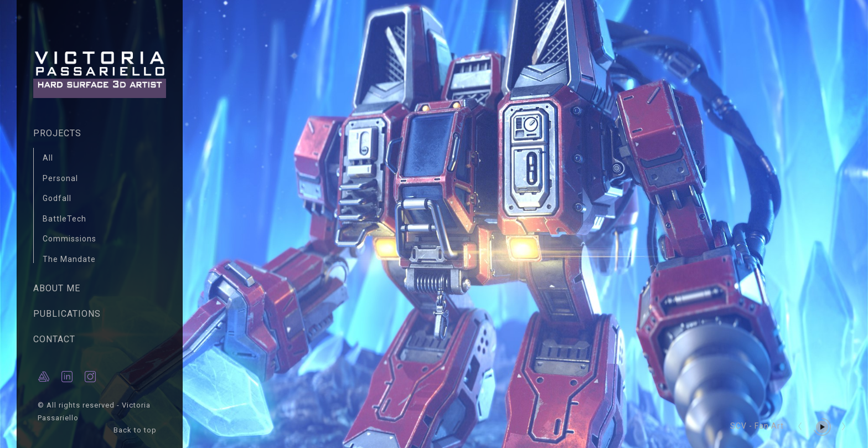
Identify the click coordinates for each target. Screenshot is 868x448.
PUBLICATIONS (67, 314)
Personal (60, 178)
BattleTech (64, 219)
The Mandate (69, 259)
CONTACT (54, 339)
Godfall (57, 198)
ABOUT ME (57, 288)
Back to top (136, 430)
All (48, 158)
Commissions (69, 239)
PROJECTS (57, 133)
